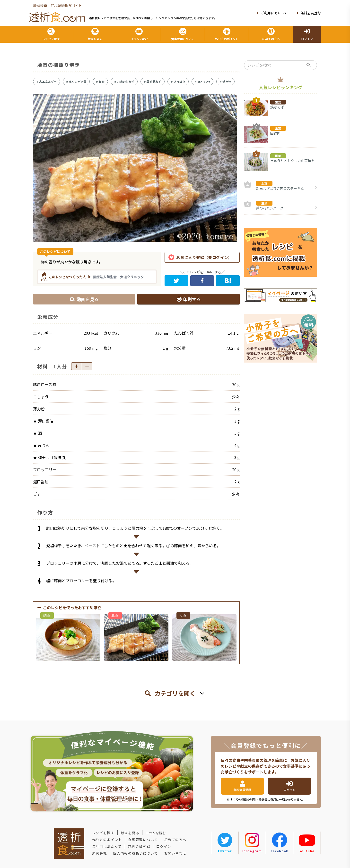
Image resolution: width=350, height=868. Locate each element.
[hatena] (228, 281)
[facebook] (202, 281)
